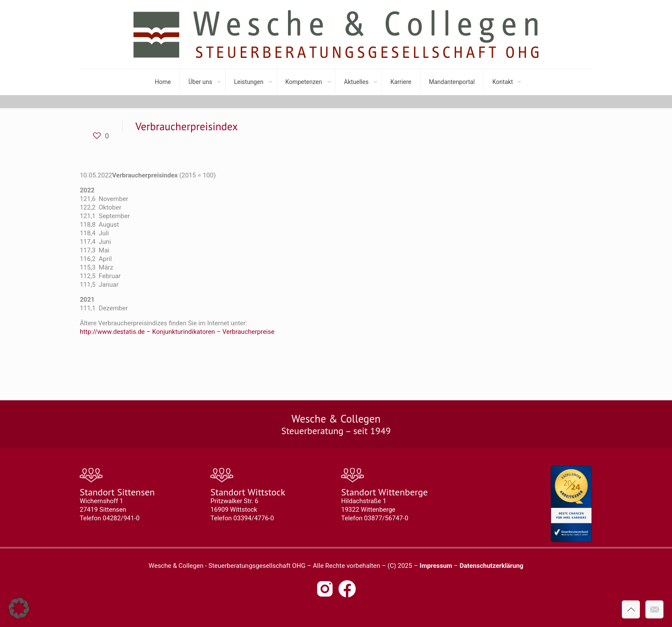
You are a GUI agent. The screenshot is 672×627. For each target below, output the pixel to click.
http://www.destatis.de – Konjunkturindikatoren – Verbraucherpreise (177, 332)
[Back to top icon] (631, 609)
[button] (19, 608)
